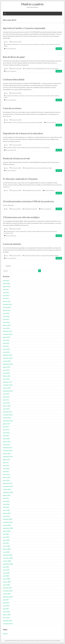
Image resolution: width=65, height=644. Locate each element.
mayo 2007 (6, 606)
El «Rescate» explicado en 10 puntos (20, 179)
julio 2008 (6, 567)
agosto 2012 (7, 424)
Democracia (22, 122)
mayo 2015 (6, 343)
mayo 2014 (6, 370)
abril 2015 (6, 346)
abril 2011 (6, 471)
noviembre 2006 (8, 624)
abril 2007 (6, 609)
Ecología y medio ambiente (47, 44)
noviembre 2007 (8, 591)
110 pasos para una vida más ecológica (21, 217)
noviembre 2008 (8, 558)
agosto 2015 (7, 337)
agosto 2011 (7, 459)
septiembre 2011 (8, 457)
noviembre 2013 (8, 385)
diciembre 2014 (7, 355)
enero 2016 (6, 328)
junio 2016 (6, 313)
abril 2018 (6, 280)
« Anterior (8, 266)
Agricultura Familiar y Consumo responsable (24, 28)
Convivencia (15, 122)
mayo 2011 (6, 468)
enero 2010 (6, 516)
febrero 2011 (7, 477)
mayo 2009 (6, 540)
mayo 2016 (6, 316)
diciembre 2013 (7, 382)
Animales (22, 96)
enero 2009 (6, 552)
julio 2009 (6, 534)
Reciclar (45, 69)
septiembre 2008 (8, 564)
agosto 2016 (7, 310)
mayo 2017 (6, 295)
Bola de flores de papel (14, 57)
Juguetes (44, 256)
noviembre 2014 (8, 358)
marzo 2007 (6, 612)
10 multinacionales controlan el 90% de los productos (28, 201)
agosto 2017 (7, 286)
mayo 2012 (6, 433)
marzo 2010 (6, 510)
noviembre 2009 (8, 522)
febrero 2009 (7, 549)
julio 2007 (6, 600)
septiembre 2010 (8, 492)
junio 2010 (6, 501)
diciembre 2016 (7, 304)
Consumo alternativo (33, 44)
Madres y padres (32, 4)
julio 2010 (6, 498)
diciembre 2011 (7, 448)
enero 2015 (6, 352)
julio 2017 (6, 289)
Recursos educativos (53, 69)
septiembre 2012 (8, 421)
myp (7, 42)
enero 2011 (6, 480)
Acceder (5, 634)
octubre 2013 (7, 388)
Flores (33, 69)
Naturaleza (35, 148)
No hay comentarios (11, 49)
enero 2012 (6, 445)
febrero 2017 (7, 301)
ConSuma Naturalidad (14, 79)
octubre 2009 (7, 525)
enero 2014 (6, 379)
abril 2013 (6, 400)
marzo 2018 (6, 283)
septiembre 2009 (8, 528)
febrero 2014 (7, 376)
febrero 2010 (7, 513)
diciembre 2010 (7, 483)
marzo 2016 (6, 322)
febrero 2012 (7, 442)
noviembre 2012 (8, 415)
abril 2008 (6, 576)
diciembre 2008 (7, 555)
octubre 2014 (7, 361)
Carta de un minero (12, 108)
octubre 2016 (7, 307)
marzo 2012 (6, 439)
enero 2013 (6, 409)
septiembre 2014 (8, 364)
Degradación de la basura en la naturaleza (23, 133)
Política (34, 122)
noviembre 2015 (8, 334)
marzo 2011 (6, 474)
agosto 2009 (7, 531)
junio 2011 (6, 465)
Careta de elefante (12, 244)
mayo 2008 (6, 573)
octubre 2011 (7, 454)
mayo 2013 (6, 397)
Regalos (56, 256)
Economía (57, 44)
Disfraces (38, 256)
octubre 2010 (7, 489)
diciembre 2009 (7, 519)
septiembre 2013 (8, 391)
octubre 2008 (7, 561)
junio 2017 (6, 292)
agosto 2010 (7, 495)
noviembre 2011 (8, 451)
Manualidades (39, 69)
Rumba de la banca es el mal (16, 158)
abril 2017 (6, 298)
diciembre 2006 (7, 621)
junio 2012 (6, 430)
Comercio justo (23, 44)
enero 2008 (6, 585)
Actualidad (8, 44)
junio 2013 (6, 394)
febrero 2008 (7, 582)
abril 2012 (6, 436)
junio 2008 (6, 570)
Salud (12, 233)
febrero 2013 (7, 406)
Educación (29, 148)
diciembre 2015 (7, 331)
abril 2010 (6, 507)
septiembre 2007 (8, 597)
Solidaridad (39, 122)
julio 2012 (6, 427)
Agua (13, 231)
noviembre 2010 (8, 486)
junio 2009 (6, 537)
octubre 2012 (7, 418)
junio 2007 (6, 603)
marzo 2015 (6, 349)
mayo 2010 (6, 504)
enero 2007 (6, 618)
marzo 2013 (6, 403)
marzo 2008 (6, 579)
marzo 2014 (6, 373)
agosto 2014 (7, 367)
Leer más (59, 49)
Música (46, 168)
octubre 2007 (7, 594)
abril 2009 (6, 543)
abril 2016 (6, 319)
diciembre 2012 (7, 412)
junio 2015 (6, 340)
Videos (6, 46)
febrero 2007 (7, 615)
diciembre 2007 (7, 588)
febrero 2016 (7, 325)
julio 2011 (6, 462)
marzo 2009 (6, 546)
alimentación (15, 44)
